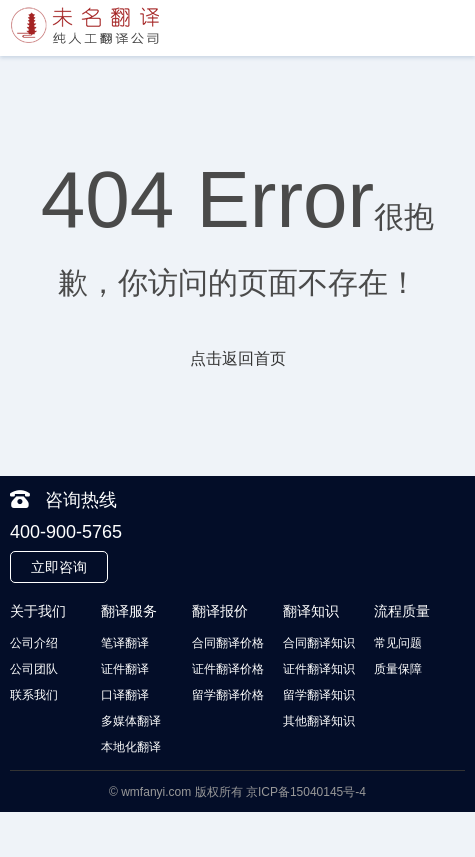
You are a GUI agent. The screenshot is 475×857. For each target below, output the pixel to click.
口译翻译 (125, 695)
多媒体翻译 (131, 721)
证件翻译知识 (319, 669)
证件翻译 (125, 669)
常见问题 (398, 643)
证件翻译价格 (228, 669)
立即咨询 (59, 567)
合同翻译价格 (228, 643)
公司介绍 (34, 643)
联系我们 (34, 695)
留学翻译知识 (319, 695)
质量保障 (398, 669)
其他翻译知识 (319, 721)
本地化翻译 (131, 747)
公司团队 (34, 669)
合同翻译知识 (319, 643)
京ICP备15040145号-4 (306, 792)
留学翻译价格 (228, 695)
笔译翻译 (125, 643)
